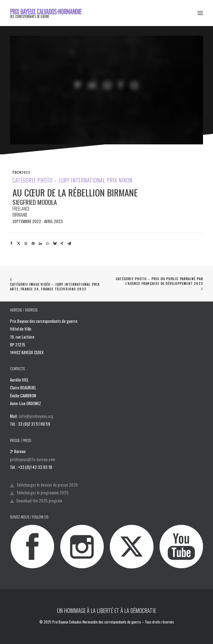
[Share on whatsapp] (47, 244)
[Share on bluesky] (55, 244)
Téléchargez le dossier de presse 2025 (47, 485)
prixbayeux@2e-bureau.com (33, 459)
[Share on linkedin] (40, 244)
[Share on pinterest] (33, 244)
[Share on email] (69, 244)
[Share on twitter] (19, 244)
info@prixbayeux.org (36, 416)
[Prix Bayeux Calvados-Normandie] (50, 13)
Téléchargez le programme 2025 (42, 492)
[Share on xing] (62, 244)
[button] (200, 13)
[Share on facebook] (11, 244)
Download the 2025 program (39, 500)
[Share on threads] (26, 244)
